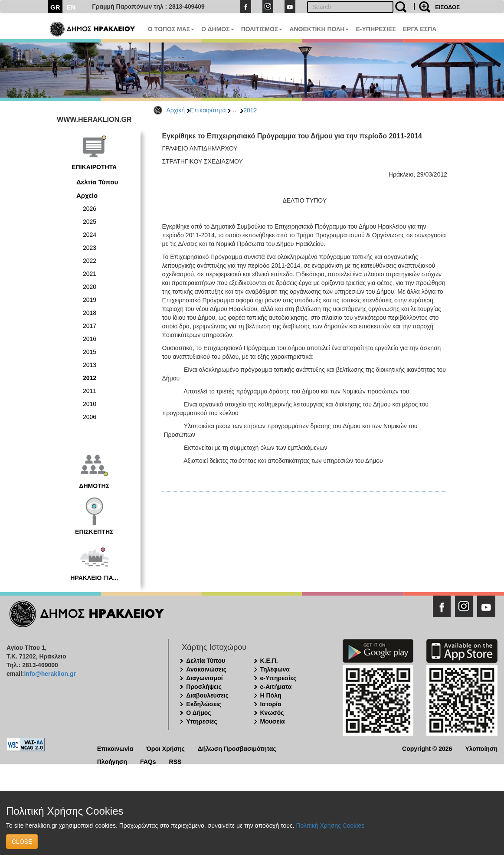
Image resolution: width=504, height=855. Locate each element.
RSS (175, 761)
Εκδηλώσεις (204, 704)
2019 (90, 300)
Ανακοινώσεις (206, 669)
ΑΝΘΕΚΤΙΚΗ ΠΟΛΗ (319, 29)
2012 (250, 110)
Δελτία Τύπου (97, 182)
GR (55, 7)
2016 (90, 339)
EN (71, 7)
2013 (90, 365)
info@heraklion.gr (50, 674)
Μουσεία (273, 721)
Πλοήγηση (112, 761)
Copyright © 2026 (427, 748)
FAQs (148, 761)
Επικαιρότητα (208, 110)
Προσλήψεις (204, 687)
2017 (90, 326)
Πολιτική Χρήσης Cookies (330, 826)
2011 (90, 391)
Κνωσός (272, 713)
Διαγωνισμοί (204, 678)
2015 (90, 352)
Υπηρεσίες (201, 721)
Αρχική (176, 110)
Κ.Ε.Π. (269, 661)
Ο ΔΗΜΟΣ (218, 29)
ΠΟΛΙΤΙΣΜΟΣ (262, 29)
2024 (90, 235)
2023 (90, 248)
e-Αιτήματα (276, 687)
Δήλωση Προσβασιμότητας (237, 748)
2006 (90, 417)
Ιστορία (271, 704)
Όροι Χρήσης (165, 748)
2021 (90, 274)
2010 (90, 404)
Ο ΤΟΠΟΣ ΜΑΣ (171, 29)
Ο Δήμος (198, 713)
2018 (90, 313)
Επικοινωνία (115, 748)
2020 (90, 287)
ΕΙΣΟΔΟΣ (447, 7)
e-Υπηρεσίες (278, 678)
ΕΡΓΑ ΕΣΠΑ (420, 29)
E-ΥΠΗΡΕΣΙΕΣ (376, 29)
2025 (90, 222)
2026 (90, 209)
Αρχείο (87, 195)
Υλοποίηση (481, 748)
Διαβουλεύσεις (207, 695)
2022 (90, 261)
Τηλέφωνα (275, 669)
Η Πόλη (271, 695)
